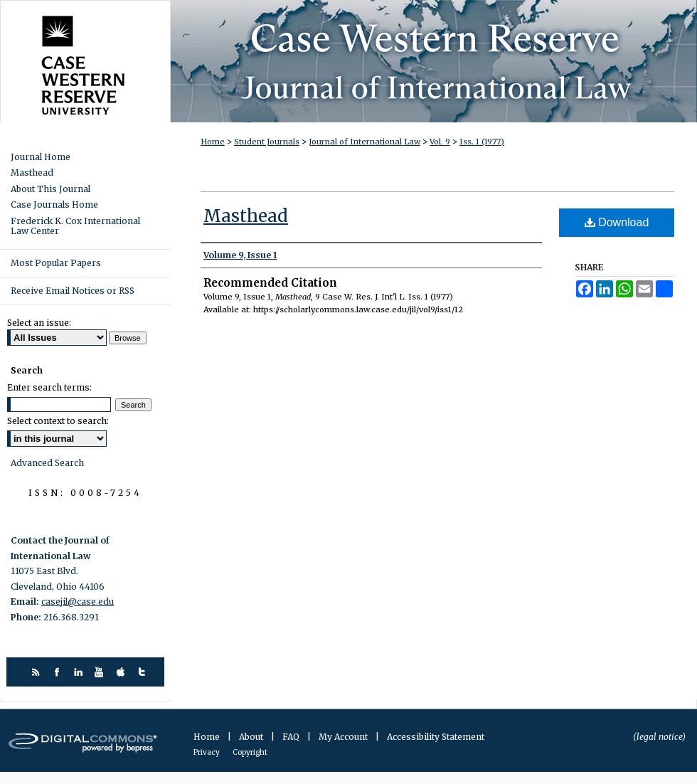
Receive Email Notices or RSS (73, 291)
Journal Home (41, 157)
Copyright (250, 752)
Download (617, 222)
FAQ (292, 737)
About (252, 737)
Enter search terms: (49, 387)
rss (37, 672)
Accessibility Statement (436, 737)
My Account (344, 737)
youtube (101, 672)
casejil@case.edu (78, 602)
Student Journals (267, 142)
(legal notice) (659, 737)
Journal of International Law (365, 142)
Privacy (207, 752)
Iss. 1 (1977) (482, 142)
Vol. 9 (440, 142)
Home (213, 142)
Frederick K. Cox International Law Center (75, 226)
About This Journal (50, 189)
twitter (144, 672)
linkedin (80, 672)
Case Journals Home (54, 205)
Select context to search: (58, 421)
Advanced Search (47, 463)
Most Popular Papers (56, 263)
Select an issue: (39, 323)
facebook (59, 672)
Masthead (246, 216)
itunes (123, 672)
